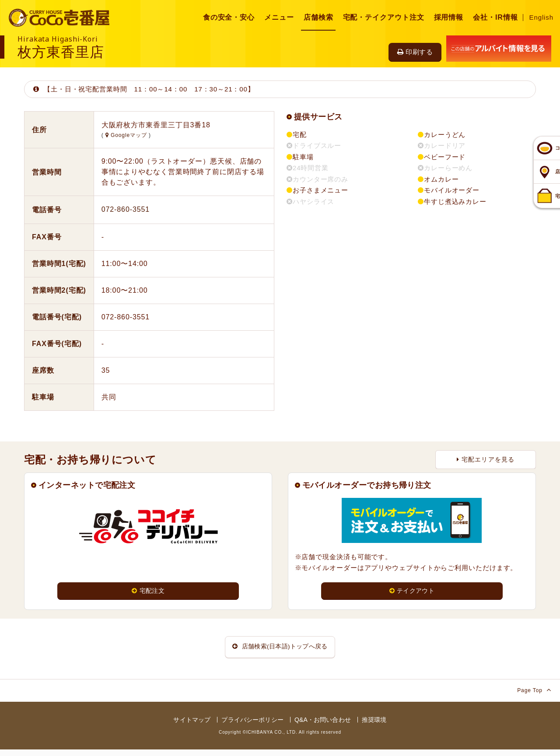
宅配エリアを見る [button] (486, 459)
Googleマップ (127, 135)
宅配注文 (148, 591)
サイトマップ (192, 726)
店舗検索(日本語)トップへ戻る (280, 650)
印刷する (415, 52)
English (542, 17)
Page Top (534, 696)
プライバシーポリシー (252, 726)
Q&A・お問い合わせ (323, 726)
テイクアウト (412, 591)
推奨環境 (374, 726)
